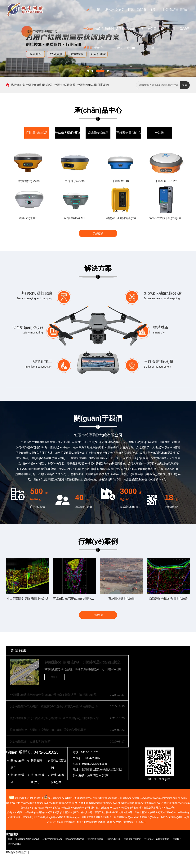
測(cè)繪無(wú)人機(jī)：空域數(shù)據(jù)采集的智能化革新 (48, 730)
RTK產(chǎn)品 (37, 133)
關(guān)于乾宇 (99, 29)
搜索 (185, 85)
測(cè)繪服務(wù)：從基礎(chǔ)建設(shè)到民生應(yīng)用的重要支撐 (54, 718)
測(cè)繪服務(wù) (120, 29)
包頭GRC (177, 839)
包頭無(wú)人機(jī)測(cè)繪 (93, 85)
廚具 (10, 839)
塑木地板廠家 (15, 844)
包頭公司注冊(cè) (132, 839)
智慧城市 (161, 327)
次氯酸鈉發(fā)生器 (75, 839)
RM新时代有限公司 (18, 852)
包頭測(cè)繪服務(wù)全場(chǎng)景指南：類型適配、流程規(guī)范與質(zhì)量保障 (56, 695)
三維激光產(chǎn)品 (130, 133)
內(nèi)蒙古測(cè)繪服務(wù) (71, 808)
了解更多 (98, 233)
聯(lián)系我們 (58, 764)
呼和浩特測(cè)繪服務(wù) (100, 808)
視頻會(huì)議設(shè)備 (27, 839)
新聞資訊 (19, 650)
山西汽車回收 (114, 839)
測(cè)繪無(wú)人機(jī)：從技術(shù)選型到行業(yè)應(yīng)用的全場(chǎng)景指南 (56, 706)
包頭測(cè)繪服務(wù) (39, 85)
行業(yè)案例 (152, 29)
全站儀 (159, 133)
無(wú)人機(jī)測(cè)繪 (70, 133)
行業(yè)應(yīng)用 (58, 778)
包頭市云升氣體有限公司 (157, 839)
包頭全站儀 (183, 803)
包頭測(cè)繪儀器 (65, 85)
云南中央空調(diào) (52, 839)
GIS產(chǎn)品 (98, 133)
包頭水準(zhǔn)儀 (47, 808)
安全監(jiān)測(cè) (28, 327)
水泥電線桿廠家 (96, 839)
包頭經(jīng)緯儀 (29, 808)
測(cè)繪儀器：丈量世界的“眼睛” (31, 741)
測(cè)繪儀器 (17, 778)
